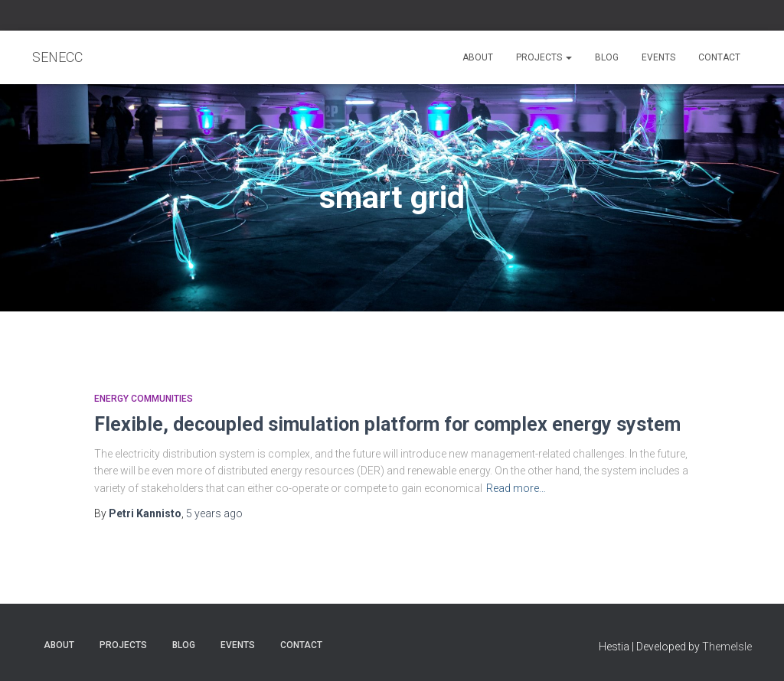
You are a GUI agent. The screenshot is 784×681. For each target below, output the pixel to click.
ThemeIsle (727, 647)
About (478, 57)
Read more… (516, 488)
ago (214, 513)
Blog (607, 57)
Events (658, 57)
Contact (719, 57)
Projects (544, 57)
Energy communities (144, 399)
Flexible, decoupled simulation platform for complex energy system (387, 424)
